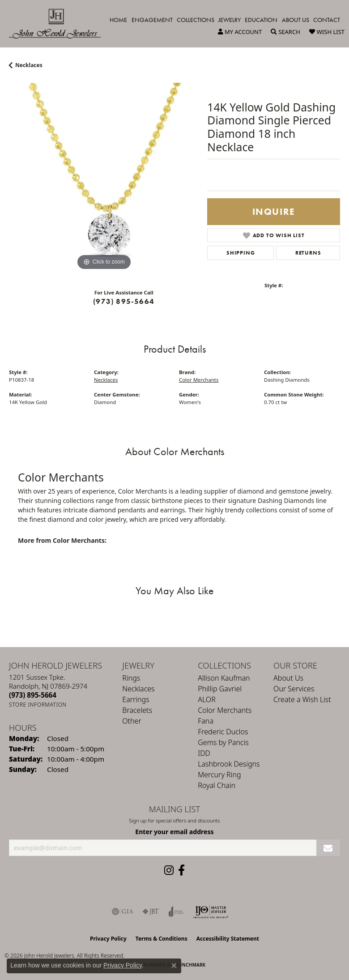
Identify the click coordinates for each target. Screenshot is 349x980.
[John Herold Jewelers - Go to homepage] (59, 24)
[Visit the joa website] (177, 912)
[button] (240, 32)
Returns (308, 253)
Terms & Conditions (162, 939)
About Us (296, 20)
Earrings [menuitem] (136, 699)
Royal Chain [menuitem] (217, 785)
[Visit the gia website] (123, 912)
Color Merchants (199, 380)
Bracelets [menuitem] (137, 710)
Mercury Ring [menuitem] (219, 775)
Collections (196, 20)
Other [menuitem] (132, 721)
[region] (104, 177)
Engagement (152, 20)
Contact (327, 20)
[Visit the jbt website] (151, 912)
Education (261, 20)
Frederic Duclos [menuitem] (223, 732)
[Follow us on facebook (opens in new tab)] (181, 870)
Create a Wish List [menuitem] (302, 699)
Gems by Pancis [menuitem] (223, 742)
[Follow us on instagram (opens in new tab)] (169, 870)
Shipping (240, 253)
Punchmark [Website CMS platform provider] (191, 965)
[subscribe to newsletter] (328, 848)
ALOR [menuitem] (207, 699)
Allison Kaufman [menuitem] (224, 678)
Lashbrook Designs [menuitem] (229, 764)
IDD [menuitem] (204, 753)
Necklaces (29, 65)
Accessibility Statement (228, 939)
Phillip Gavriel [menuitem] (220, 689)
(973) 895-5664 (124, 301)
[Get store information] (38, 705)
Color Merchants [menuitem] (225, 710)
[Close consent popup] (174, 966)
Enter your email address (174, 832)
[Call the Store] (33, 695)
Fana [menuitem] (206, 721)
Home (118, 20)
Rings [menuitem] (131, 678)
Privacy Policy (108, 939)
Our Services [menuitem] (294, 689)
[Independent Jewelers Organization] (211, 912)
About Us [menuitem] (288, 678)
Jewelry (230, 20)
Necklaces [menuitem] (138, 689)
